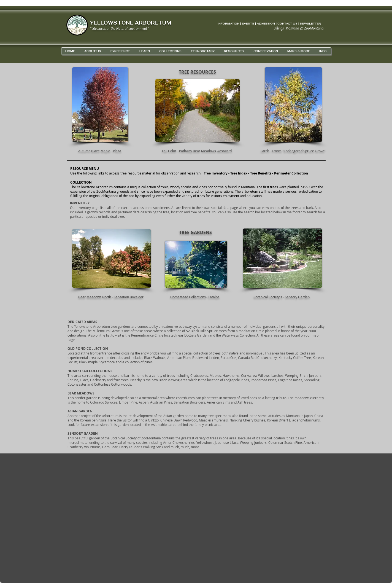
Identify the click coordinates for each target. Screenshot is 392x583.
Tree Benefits (261, 173)
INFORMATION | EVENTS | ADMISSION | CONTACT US (258, 24)
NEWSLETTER (310, 24)
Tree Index (239, 173)
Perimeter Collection (291, 173)
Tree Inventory (216, 173)
